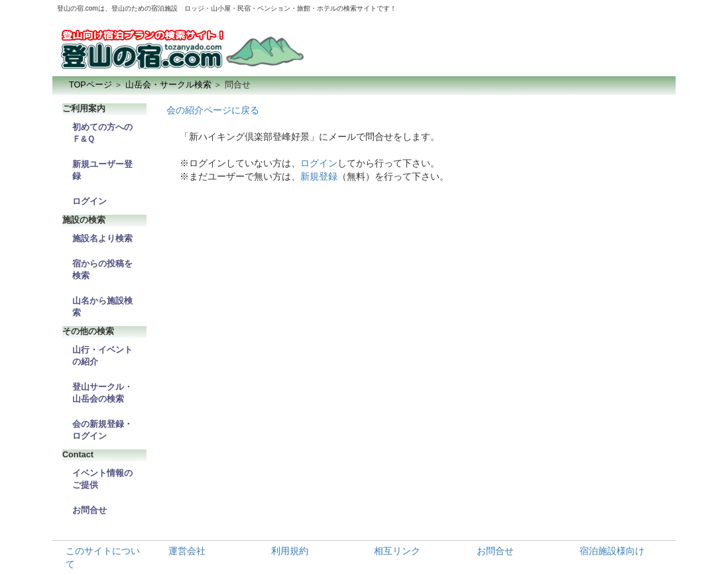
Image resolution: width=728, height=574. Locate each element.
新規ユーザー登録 (102, 170)
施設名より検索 (102, 239)
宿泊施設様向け (612, 551)
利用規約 (290, 551)
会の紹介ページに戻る (213, 110)
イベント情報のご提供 (102, 479)
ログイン (90, 201)
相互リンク (397, 551)
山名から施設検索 (102, 307)
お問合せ (90, 510)
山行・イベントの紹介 (102, 356)
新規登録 (319, 176)
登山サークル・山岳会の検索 (102, 393)
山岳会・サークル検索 (168, 85)
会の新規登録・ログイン (102, 430)
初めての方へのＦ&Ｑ (102, 133)
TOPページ (91, 85)
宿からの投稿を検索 (102, 270)
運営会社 (187, 551)
